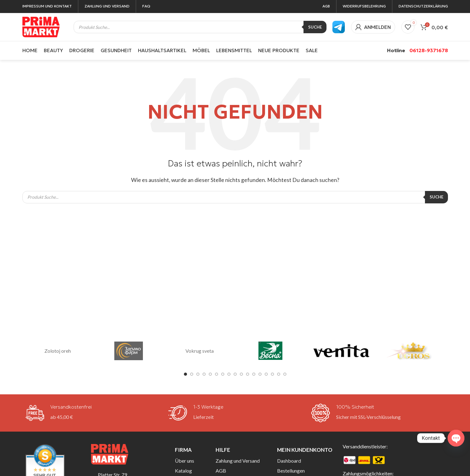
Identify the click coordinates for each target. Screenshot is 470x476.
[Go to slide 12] (254, 374)
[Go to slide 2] (192, 374)
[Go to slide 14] (266, 374)
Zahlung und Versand (238, 461)
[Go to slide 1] (185, 374)
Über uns (185, 461)
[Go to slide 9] (235, 374)
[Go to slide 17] (285, 374)
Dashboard (289, 461)
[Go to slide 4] (204, 374)
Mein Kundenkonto (305, 450)
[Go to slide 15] (272, 374)
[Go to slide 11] (248, 374)
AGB (221, 471)
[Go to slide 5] (210, 374)
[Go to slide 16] (279, 374)
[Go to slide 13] (260, 374)
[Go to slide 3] (198, 374)
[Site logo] (41, 26)
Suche (315, 27)
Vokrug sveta (200, 351)
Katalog (183, 471)
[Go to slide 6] (217, 374)
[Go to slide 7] (223, 374)
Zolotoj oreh (58, 351)
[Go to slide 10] (241, 374)
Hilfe (223, 450)
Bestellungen (291, 471)
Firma (183, 450)
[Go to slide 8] (229, 374)
